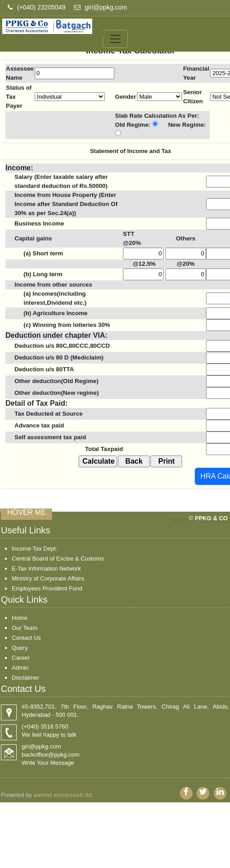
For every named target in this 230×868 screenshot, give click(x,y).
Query (20, 648)
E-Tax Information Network (46, 568)
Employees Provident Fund (47, 588)
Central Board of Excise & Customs (58, 559)
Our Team (25, 628)
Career (21, 658)
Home (20, 618)
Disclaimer (26, 678)
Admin (20, 668)
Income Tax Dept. (35, 549)
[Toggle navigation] (115, 38)
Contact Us (26, 638)
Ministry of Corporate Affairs (48, 578)
